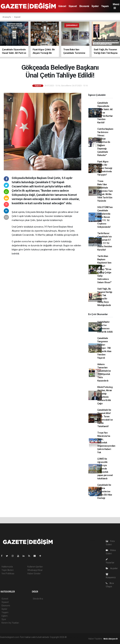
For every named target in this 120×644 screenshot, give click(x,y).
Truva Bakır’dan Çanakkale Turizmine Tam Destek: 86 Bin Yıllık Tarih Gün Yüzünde (105, 191)
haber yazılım (31, 640)
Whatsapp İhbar (35, 570)
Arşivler (112, 568)
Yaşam (105, 6)
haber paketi (6, 640)
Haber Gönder (34, 574)
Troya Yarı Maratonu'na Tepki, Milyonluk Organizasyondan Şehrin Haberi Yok (106, 443)
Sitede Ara (38, 599)
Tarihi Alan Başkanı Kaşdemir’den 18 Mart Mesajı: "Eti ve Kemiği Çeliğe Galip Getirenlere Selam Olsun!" (104, 269)
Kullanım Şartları (35, 567)
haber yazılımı (74, 637)
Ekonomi (84, 6)
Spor (4, 619)
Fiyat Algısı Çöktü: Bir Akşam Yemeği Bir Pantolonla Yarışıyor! (105, 168)
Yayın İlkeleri (7, 570)
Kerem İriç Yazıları (10, 623)
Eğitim (5, 616)
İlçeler (95, 6)
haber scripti (18, 640)
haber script (44, 640)
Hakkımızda (7, 567)
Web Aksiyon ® (111, 639)
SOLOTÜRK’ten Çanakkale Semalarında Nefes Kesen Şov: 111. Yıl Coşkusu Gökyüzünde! (105, 217)
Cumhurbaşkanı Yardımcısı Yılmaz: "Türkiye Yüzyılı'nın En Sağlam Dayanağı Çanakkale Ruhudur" (105, 142)
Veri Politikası (8, 574)
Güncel (62, 6)
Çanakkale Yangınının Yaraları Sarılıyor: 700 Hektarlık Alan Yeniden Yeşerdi (104, 348)
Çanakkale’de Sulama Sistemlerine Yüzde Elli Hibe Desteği (105, 491)
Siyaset (73, 6)
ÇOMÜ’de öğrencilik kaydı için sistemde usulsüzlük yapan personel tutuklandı (105, 469)
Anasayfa (7, 17)
